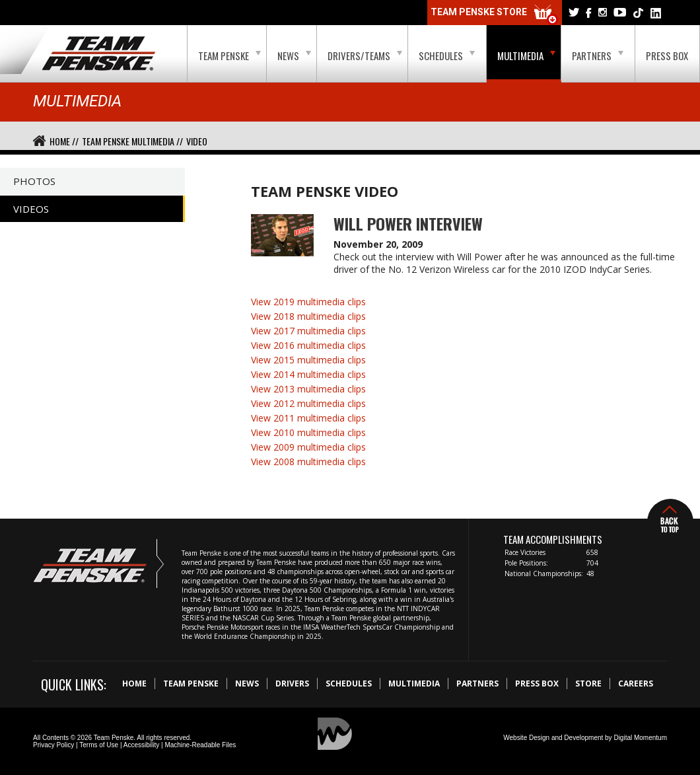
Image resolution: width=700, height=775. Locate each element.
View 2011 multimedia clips (308, 418)
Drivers (292, 683)
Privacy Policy (53, 745)
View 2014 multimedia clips (308, 374)
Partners (598, 55)
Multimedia (526, 55)
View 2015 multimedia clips (308, 360)
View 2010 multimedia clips (308, 432)
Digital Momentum (640, 738)
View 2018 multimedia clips (308, 316)
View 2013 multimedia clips (308, 389)
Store (588, 683)
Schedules (447, 55)
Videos (31, 209)
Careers (636, 683)
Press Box (667, 55)
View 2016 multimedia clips (308, 345)
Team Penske (229, 55)
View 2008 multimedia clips (308, 461)
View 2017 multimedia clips (308, 331)
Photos (34, 181)
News (294, 55)
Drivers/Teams (365, 55)
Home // (64, 141)
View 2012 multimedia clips (308, 403)
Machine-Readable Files (200, 745)
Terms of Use (99, 745)
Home (134, 683)
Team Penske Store (495, 15)
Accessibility (141, 745)
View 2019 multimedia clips (308, 302)
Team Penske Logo (99, 54)
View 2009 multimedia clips (308, 447)
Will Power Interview (408, 223)
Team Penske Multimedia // (132, 141)
